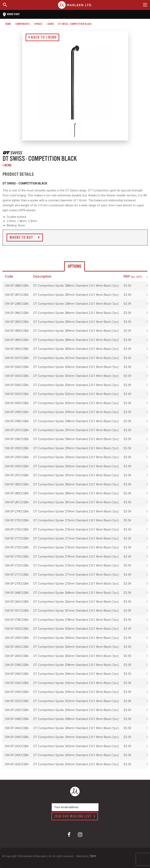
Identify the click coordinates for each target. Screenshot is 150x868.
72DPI (93, 856)
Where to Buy (25, 238)
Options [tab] (75, 266)
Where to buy (11, 15)
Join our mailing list (75, 817)
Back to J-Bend (42, 38)
